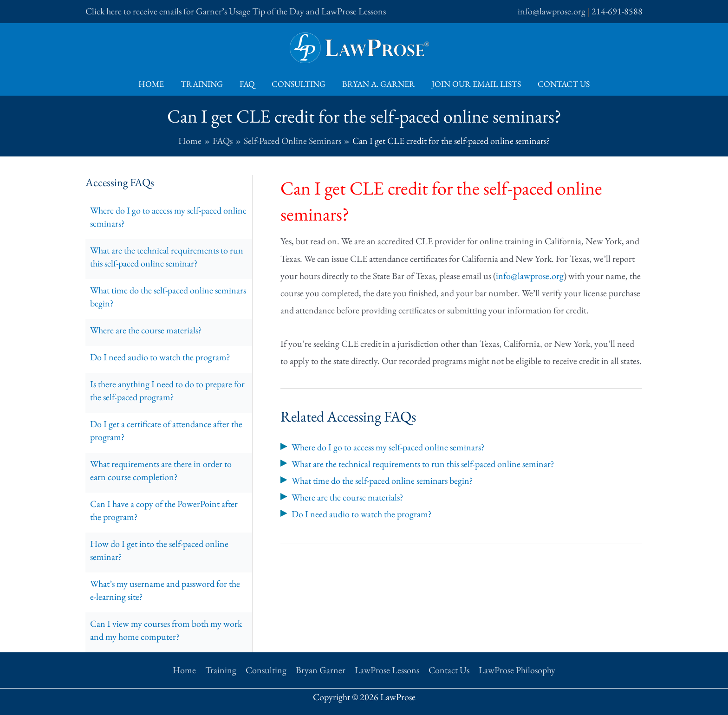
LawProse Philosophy (517, 670)
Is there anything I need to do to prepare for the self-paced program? (167, 390)
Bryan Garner (321, 670)
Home (151, 84)
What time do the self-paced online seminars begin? (168, 297)
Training (202, 84)
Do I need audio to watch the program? (160, 357)
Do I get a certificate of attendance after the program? (166, 430)
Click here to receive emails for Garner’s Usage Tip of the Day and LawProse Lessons (236, 11)
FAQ (247, 84)
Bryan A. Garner (379, 84)
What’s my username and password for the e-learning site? (165, 590)
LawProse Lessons (387, 670)
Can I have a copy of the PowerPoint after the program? (164, 510)
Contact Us (564, 84)
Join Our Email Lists (476, 84)
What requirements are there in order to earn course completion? (161, 470)
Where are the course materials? (146, 330)
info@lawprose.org (552, 11)
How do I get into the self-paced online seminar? (159, 550)
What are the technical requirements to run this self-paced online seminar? (167, 257)
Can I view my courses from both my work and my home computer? (166, 630)
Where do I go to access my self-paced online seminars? (168, 217)
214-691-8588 (617, 11)
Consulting (299, 84)
